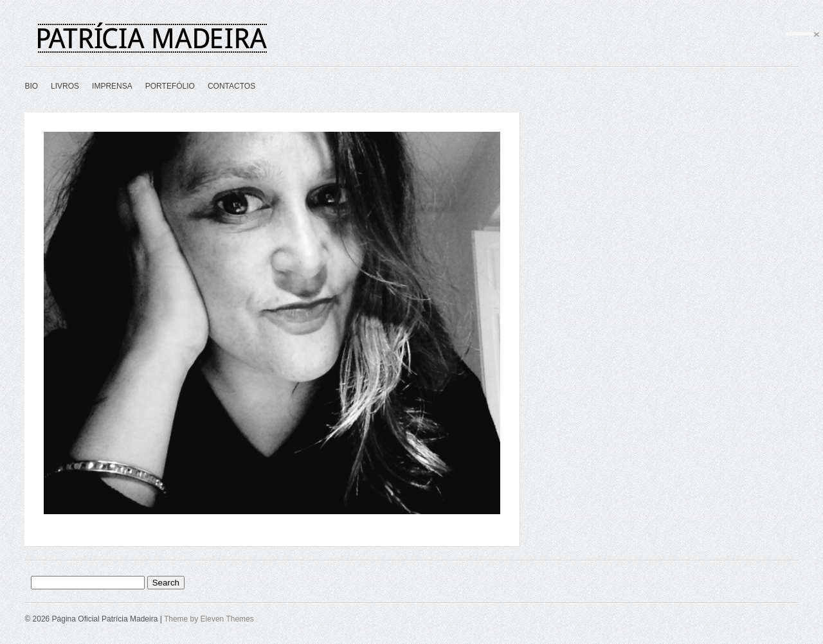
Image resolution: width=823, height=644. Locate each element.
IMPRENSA (112, 86)
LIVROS (65, 86)
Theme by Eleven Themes (209, 619)
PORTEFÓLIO (170, 86)
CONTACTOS (231, 86)
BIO (31, 86)
